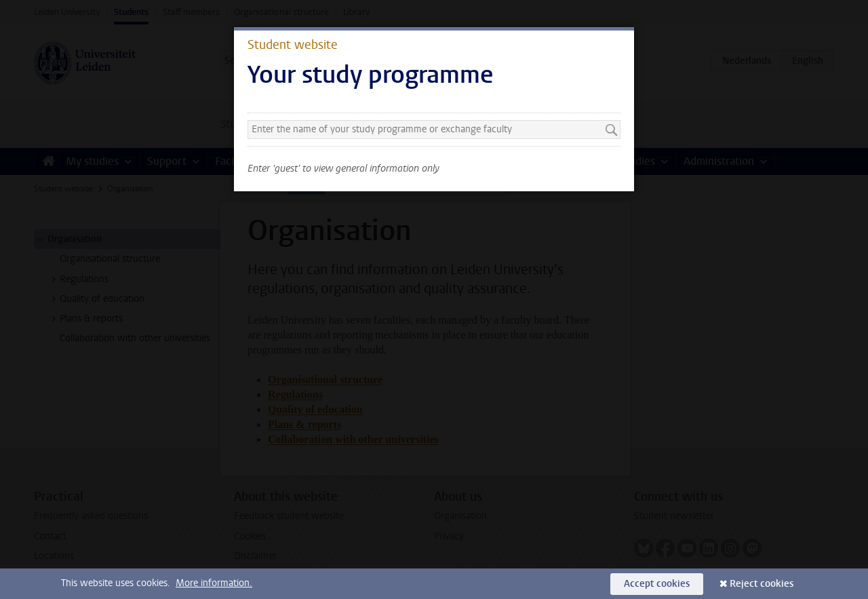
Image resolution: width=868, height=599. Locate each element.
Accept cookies (657, 584)
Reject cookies (762, 584)
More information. (214, 583)
